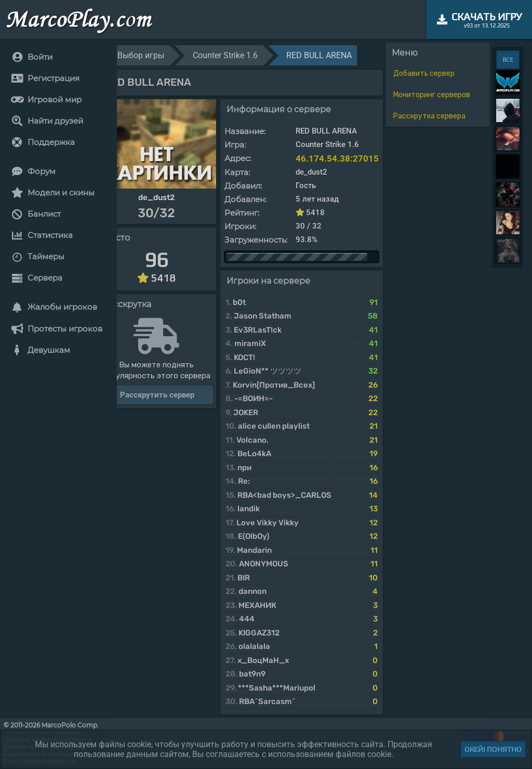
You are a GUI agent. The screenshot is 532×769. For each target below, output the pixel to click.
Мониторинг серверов (432, 95)
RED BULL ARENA (319, 55)
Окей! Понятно (493, 749)
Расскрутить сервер (157, 395)
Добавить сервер (424, 74)
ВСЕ (508, 60)
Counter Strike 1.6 (225, 55)
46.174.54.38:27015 (337, 158)
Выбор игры (141, 55)
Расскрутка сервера (429, 116)
